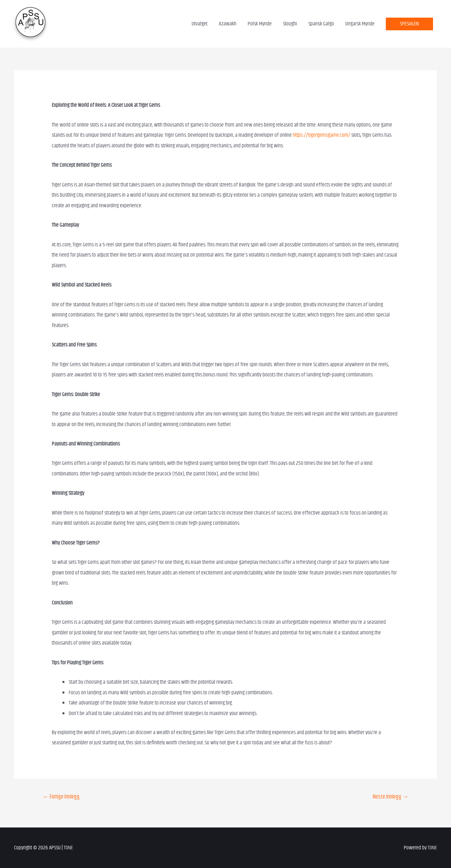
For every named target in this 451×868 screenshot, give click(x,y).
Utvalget (200, 24)
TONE (68, 848)
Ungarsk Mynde (360, 24)
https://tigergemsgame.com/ (322, 135)
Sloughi (290, 24)
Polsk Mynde (260, 24)
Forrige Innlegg (61, 797)
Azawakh (228, 24)
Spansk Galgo (321, 24)
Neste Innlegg (391, 797)
